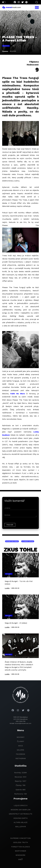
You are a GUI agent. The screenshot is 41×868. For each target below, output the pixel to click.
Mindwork (20, 855)
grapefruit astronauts (20, 814)
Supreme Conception (20, 838)
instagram (21, 758)
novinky (21, 737)
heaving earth (20, 818)
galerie (20, 750)
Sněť (21, 859)
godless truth (21, 842)
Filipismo (5, 51)
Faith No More (18, 394)
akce (20, 746)
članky (21, 741)
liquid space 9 (21, 805)
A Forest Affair (28, 541)
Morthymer (20, 851)
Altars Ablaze (21, 822)
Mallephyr (21, 827)
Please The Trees (12, 541)
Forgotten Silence (21, 847)
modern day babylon (21, 810)
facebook (21, 754)
